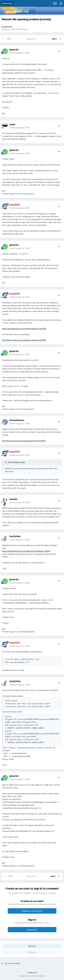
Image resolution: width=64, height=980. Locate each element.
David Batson (17, 420)
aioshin (13, 499)
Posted (19, 53)
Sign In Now (32, 930)
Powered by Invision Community (32, 976)
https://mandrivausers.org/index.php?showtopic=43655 (26, 551)
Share (32, 946)
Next (55, 39)
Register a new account (32, 911)
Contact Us (32, 973)
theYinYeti (15, 536)
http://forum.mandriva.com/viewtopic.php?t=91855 (24, 441)
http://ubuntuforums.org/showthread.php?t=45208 (24, 329)
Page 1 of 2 (32, 39)
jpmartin (8, 27)
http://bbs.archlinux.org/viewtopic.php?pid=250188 (24, 340)
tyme (12, 124)
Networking (23, 29)
